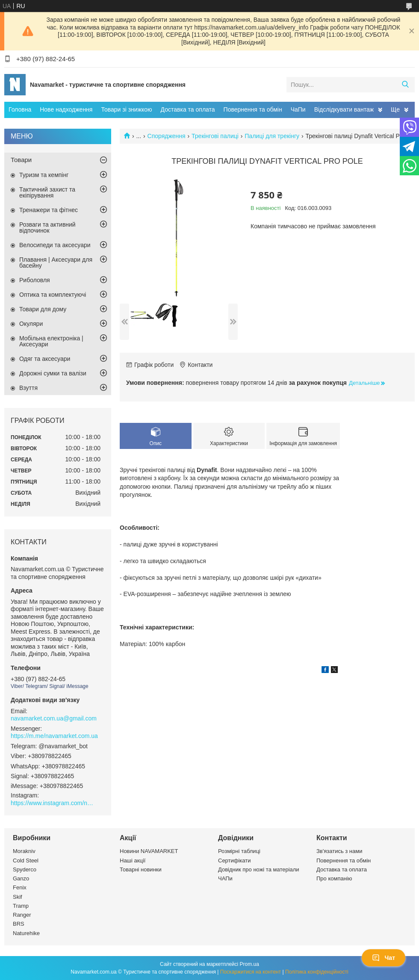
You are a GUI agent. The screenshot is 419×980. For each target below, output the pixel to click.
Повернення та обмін (253, 109)
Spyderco (25, 869)
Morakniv (24, 851)
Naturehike (26, 933)
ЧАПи (225, 878)
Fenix (20, 887)
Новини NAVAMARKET (149, 851)
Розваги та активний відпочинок (47, 227)
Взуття (28, 388)
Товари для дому (43, 309)
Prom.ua (249, 964)
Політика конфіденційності (317, 972)
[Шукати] (405, 85)
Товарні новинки (141, 869)
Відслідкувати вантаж (344, 109)
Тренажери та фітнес (49, 210)
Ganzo (21, 878)
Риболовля (35, 280)
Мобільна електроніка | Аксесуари (51, 341)
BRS (19, 924)
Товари (21, 160)
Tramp (21, 906)
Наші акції (133, 860)
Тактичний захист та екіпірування (47, 192)
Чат (384, 958)
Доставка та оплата (188, 109)
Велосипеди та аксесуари (55, 245)
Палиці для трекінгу (272, 136)
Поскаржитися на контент (251, 972)
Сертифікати (235, 860)
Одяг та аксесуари (45, 359)
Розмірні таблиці (239, 851)
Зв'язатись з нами (339, 851)
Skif (18, 897)
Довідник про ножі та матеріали (259, 869)
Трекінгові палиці (215, 136)
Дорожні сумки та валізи (53, 373)
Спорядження (167, 136)
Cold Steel (26, 860)
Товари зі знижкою (126, 109)
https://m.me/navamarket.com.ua (54, 736)
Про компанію (334, 878)
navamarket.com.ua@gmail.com (54, 718)
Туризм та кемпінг (44, 175)
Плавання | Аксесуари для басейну (56, 263)
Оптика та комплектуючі (53, 295)
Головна (20, 109)
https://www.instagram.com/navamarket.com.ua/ (53, 803)
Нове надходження (66, 109)
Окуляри (31, 324)
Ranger (22, 915)
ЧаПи (298, 109)
